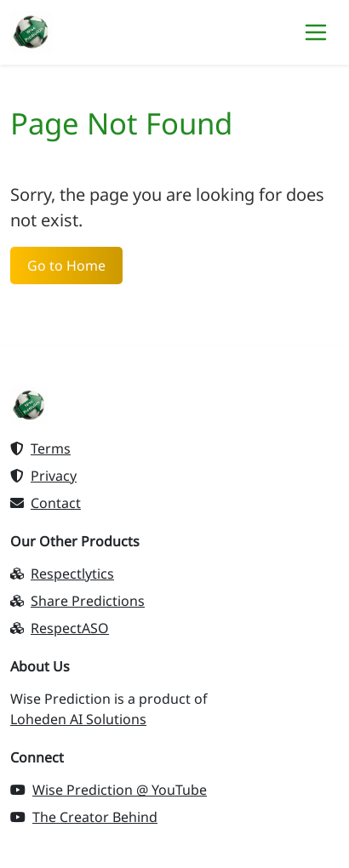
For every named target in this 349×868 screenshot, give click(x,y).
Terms (40, 448)
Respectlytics (62, 574)
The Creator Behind (84, 817)
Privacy (43, 476)
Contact (46, 503)
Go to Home (66, 266)
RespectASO (60, 628)
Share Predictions (77, 601)
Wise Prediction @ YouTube (109, 790)
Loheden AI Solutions (78, 719)
